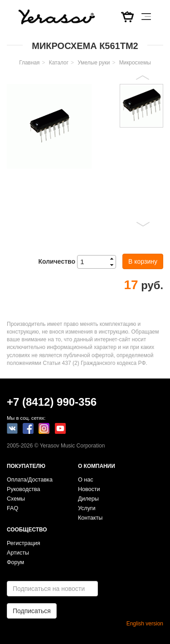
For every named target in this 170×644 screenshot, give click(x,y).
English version (145, 624)
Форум (15, 562)
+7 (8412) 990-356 (52, 402)
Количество (57, 261)
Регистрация (24, 543)
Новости (89, 489)
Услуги (87, 508)
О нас (86, 480)
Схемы (16, 499)
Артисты (18, 553)
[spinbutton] (99, 262)
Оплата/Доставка (30, 480)
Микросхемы (135, 63)
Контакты (90, 518)
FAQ (12, 508)
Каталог (59, 63)
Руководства (24, 489)
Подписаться (32, 611)
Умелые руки (94, 63)
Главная (29, 63)
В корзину (143, 261)
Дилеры (88, 499)
